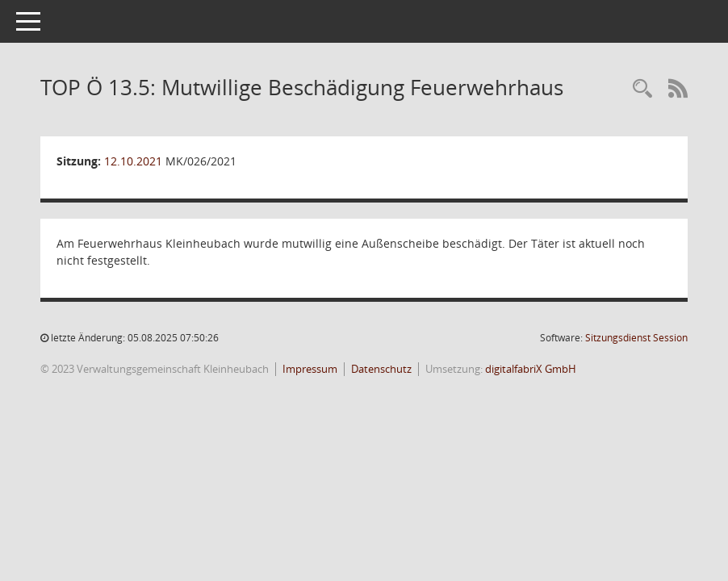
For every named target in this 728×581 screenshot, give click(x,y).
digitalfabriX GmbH (531, 369)
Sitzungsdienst (636, 338)
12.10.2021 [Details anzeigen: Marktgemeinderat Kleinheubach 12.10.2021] (133, 161)
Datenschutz (381, 369)
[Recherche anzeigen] (642, 89)
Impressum (310, 369)
